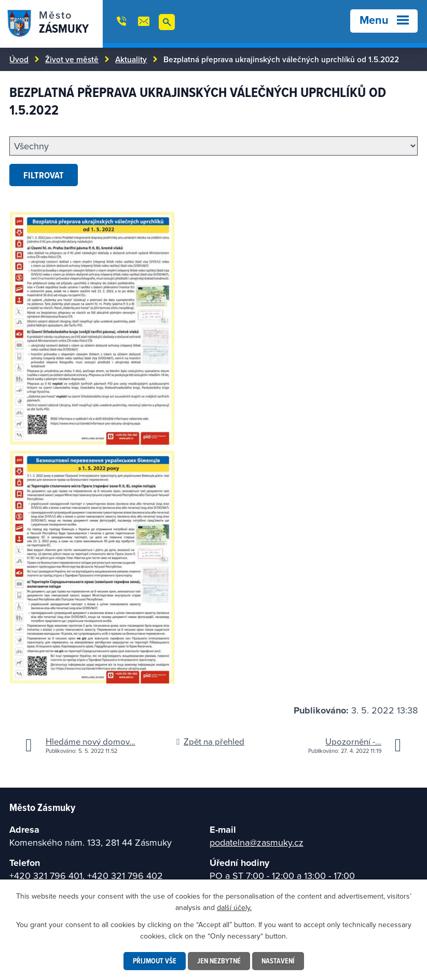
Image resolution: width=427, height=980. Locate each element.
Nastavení (278, 961)
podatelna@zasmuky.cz (257, 842)
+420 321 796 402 (125, 876)
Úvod (19, 59)
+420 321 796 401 (46, 876)
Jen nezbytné (219, 961)
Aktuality (131, 59)
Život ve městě (72, 59)
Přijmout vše (155, 961)
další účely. (234, 907)
